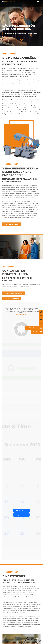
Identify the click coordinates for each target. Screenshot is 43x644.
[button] (40, 641)
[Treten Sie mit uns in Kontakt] (10, 299)
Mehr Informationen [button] (20, 315)
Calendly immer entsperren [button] (20, 515)
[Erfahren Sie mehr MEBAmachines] (21, 34)
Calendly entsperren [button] (20, 511)
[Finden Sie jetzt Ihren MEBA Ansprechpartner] (12, 293)
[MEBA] (22, 39)
